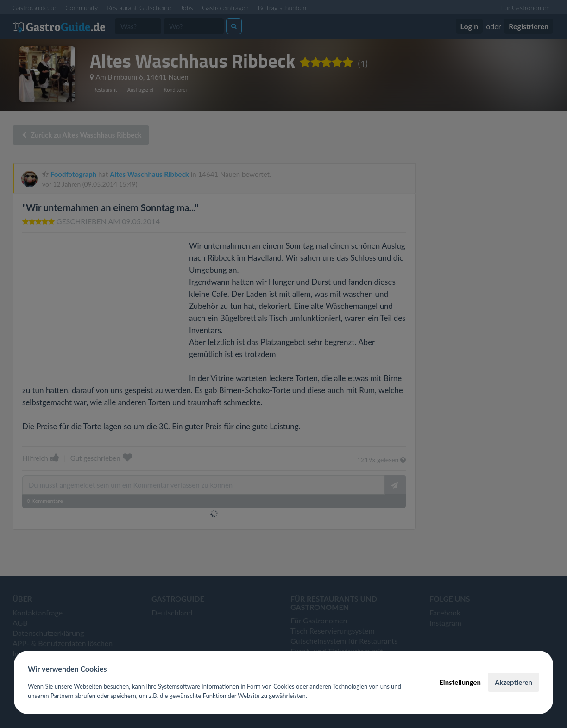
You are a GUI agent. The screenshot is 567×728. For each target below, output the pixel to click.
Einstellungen (460, 682)
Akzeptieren (513, 682)
